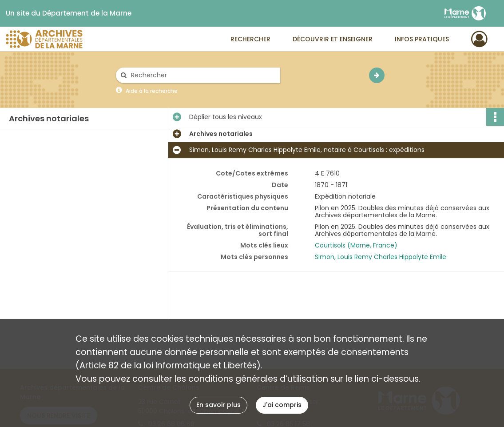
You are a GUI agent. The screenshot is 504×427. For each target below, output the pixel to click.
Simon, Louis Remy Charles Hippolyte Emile (381, 257)
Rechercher (250, 39)
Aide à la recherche (152, 91)
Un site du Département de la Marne (69, 13)
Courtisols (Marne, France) (356, 245)
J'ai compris (282, 405)
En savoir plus (218, 405)
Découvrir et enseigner (333, 39)
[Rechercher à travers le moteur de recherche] (202, 75)
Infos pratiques (422, 39)
